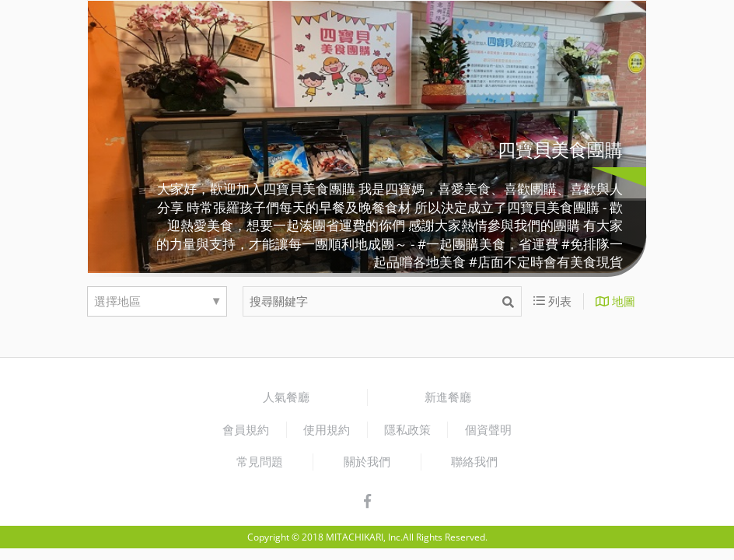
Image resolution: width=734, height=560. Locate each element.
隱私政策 (407, 429)
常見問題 (260, 461)
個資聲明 (488, 429)
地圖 (615, 301)
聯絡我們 (474, 461)
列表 (552, 301)
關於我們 (367, 461)
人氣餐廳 (286, 397)
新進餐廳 (448, 397)
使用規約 (327, 429)
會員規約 (246, 429)
